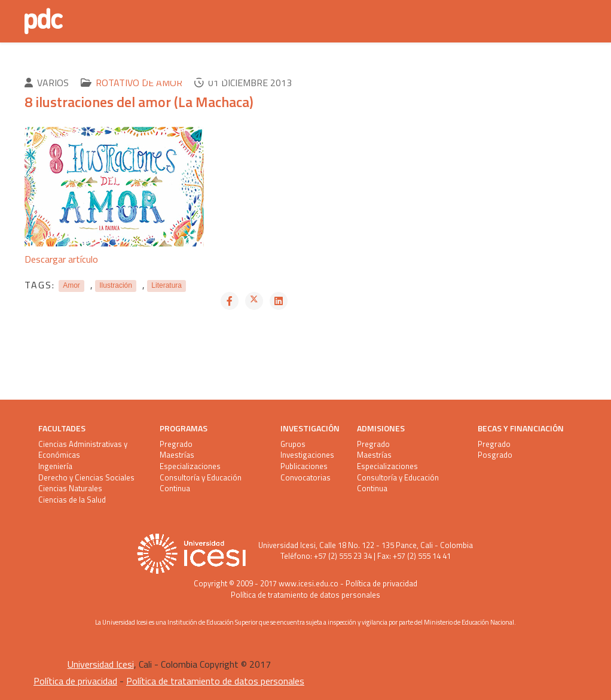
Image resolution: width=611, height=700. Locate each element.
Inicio (51, 69)
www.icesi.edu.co (308, 583)
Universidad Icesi (287, 545)
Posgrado (495, 455)
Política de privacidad (381, 583)
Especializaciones (190, 466)
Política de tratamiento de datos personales (305, 595)
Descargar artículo (61, 259)
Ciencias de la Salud (72, 500)
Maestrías (177, 455)
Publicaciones (304, 466)
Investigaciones (307, 455)
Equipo (358, 69)
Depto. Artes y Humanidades (456, 69)
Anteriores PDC (185, 69)
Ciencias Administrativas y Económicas (83, 450)
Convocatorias (305, 478)
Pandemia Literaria (281, 69)
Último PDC (107, 69)
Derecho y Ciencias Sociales (86, 478)
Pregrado (176, 444)
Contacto (60, 122)
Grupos (293, 444)
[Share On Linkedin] (279, 301)
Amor (71, 286)
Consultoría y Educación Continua (201, 483)
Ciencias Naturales (70, 489)
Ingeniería (55, 466)
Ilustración (116, 286)
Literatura (167, 286)
